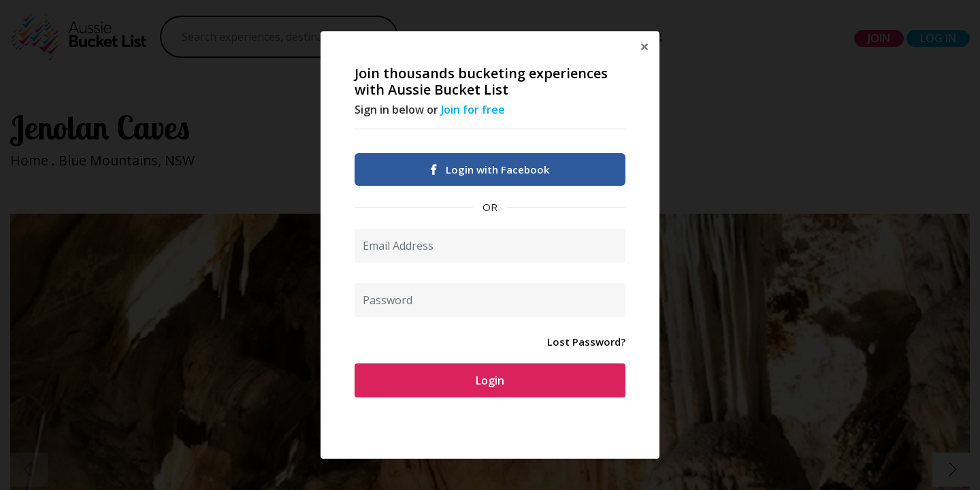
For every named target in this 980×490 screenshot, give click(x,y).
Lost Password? (586, 342)
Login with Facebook (490, 169)
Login (490, 380)
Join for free (473, 110)
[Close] (644, 46)
